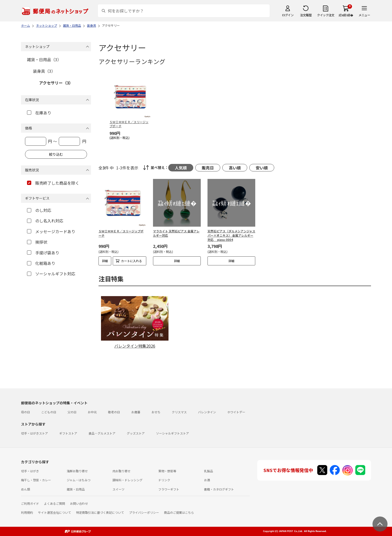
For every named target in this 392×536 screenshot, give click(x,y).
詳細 (105, 261)
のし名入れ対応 (45, 221)
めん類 (25, 489)
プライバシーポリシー (144, 512)
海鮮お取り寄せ (77, 471)
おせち (156, 412)
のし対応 (39, 210)
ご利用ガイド (30, 503)
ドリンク (164, 480)
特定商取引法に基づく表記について (100, 512)
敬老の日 (114, 412)
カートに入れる (131, 261)
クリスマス (179, 412)
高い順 (235, 168)
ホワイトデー (236, 412)
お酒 (207, 480)
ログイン (288, 15)
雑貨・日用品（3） (44, 59)
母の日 (25, 412)
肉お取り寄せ (121, 471)
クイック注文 (326, 15)
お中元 (92, 412)
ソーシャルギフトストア (172, 433)
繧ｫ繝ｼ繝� (346, 15)
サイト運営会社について (54, 512)
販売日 (208, 168)
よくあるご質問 (54, 503)
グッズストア (136, 433)
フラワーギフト (169, 489)
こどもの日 (49, 412)
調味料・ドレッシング (127, 480)
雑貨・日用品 (76, 489)
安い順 (262, 168)
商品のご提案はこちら (179, 512)
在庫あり (39, 113)
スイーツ (118, 489)
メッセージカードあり (51, 231)
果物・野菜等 (167, 471)
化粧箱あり (41, 263)
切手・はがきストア (34, 433)
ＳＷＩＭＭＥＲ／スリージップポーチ (121, 233)
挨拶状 (37, 242)
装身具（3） (44, 71)
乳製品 (208, 471)
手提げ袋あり (43, 253)
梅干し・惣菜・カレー (36, 480)
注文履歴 (306, 15)
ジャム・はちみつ (79, 480)
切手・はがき (30, 471)
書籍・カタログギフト (219, 489)
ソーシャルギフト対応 (51, 274)
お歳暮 (136, 412)
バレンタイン (207, 412)
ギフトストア (68, 433)
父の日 (72, 412)
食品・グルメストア (102, 433)
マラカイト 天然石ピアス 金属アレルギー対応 (176, 233)
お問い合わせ (79, 503)
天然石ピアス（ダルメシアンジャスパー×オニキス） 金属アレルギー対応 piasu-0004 (231, 235)
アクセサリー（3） (56, 83)
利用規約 (27, 512)
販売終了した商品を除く (53, 183)
